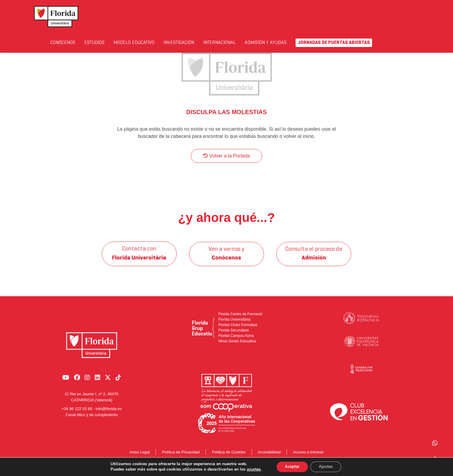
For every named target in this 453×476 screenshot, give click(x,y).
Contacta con (139, 260)
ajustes (252, 469)
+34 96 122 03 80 (77, 412)
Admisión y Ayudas (297, 46)
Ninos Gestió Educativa (237, 347)
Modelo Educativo (138, 46)
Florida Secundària (233, 336)
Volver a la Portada (227, 162)
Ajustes (327, 467)
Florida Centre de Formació (240, 320)
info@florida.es (109, 412)
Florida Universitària (234, 325)
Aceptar (291, 467)
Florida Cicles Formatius (238, 331)
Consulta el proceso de (314, 260)
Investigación (203, 43)
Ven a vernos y (226, 260)
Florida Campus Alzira (236, 342)
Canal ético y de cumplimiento (92, 417)
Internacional (253, 43)
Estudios (103, 43)
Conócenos (66, 43)
